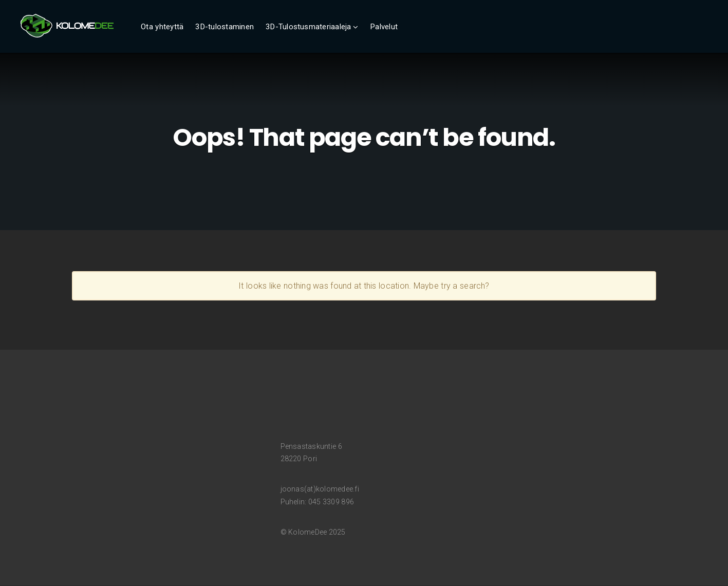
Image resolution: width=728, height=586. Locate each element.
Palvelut (384, 27)
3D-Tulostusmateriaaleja (309, 27)
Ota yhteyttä (162, 27)
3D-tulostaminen (225, 27)
